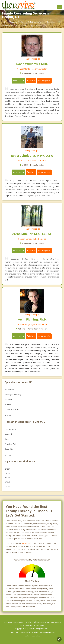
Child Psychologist (12, 409)
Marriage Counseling (13, 394)
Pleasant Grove (11, 429)
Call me (31, 80)
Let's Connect (19, 81)
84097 (7, 478)
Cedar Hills (9, 449)
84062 (7, 473)
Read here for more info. (32, 636)
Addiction (9, 399)
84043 (7, 486)
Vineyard (8, 434)
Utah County (26, 543)
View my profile (44, 81)
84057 (7, 469)
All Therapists (10, 390)
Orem (7, 439)
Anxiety (8, 404)
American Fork (11, 444)
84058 (7, 482)
